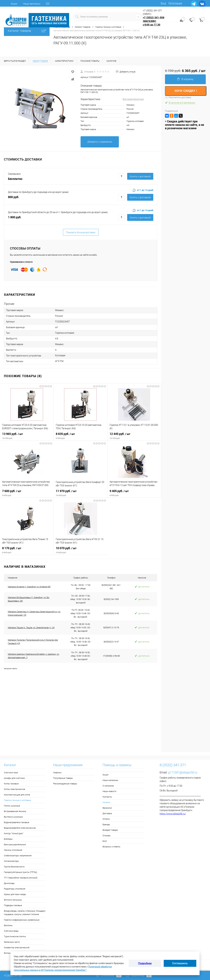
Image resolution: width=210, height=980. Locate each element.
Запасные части (12, 942)
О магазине (108, 786)
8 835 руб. (80, 436)
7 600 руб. (27, 493)
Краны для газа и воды (15, 894)
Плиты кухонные (12, 806)
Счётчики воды (11, 931)
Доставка (107, 813)
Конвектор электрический (17, 948)
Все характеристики (133, 99)
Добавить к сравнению (100, 142)
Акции (14, 4)
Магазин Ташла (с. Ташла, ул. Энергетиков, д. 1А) (31, 628)
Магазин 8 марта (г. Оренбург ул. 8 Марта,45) (29, 587)
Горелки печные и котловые (17, 800)
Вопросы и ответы (111, 847)
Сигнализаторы (11, 861)
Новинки (57, 773)
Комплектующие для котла (17, 795)
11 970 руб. (80, 493)
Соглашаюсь (180, 963)
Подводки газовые (13, 905)
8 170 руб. (27, 550)
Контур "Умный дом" (14, 833)
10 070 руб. (80, 550)
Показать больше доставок (81, 232)
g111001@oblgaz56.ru (183, 772)
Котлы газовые (11, 784)
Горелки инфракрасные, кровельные (22, 920)
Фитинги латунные (13, 900)
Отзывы (107, 836)
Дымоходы (9, 883)
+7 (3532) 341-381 (13, 976)
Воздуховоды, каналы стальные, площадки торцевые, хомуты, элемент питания (25, 913)
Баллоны (8, 925)
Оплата (106, 819)
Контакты (107, 797)
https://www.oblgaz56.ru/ (173, 814)
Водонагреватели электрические (20, 828)
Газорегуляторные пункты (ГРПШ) (20, 872)
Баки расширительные (15, 844)
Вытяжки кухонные (13, 817)
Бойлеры (8, 839)
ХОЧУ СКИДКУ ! (186, 91)
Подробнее (145, 963)
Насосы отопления (13, 850)
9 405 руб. (134, 493)
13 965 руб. (27, 436)
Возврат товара (110, 830)
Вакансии (107, 808)
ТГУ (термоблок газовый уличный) (21, 878)
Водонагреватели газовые (17, 822)
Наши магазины (32, 4)
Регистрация (175, 3)
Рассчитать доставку (178, 97)
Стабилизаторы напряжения (18, 856)
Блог (105, 841)
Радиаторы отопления (15, 889)
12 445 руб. (134, 436)
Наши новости (109, 791)
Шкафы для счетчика (14, 778)
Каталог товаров (27, 31)
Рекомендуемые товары (65, 784)
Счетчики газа (11, 773)
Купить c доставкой (140, 176)
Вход (163, 3)
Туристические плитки (15, 936)
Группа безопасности (14, 867)
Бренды (106, 824)
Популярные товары (63, 778)
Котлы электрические (15, 789)
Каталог (106, 802)
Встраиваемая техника (15, 811)
